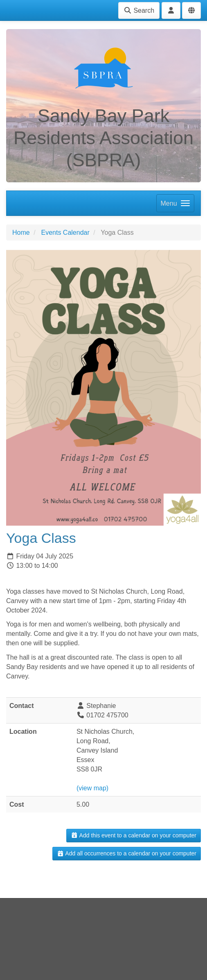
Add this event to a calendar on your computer (134, 835)
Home (21, 233)
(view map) (92, 788)
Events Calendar (65, 233)
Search (139, 10)
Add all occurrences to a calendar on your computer (127, 853)
